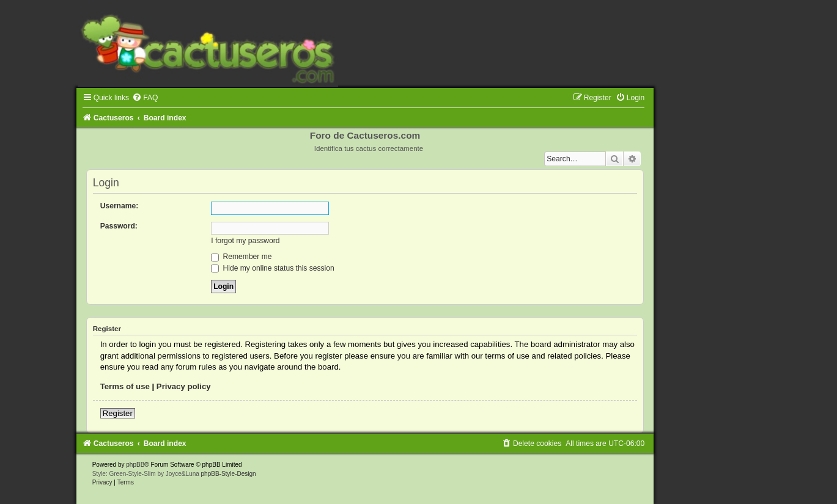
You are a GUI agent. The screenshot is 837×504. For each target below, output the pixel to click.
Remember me (241, 257)
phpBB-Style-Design (229, 474)
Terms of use (125, 386)
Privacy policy (184, 386)
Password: (119, 226)
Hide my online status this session (273, 268)
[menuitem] (145, 98)
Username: (120, 206)
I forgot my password (245, 241)
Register (118, 413)
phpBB (135, 465)
